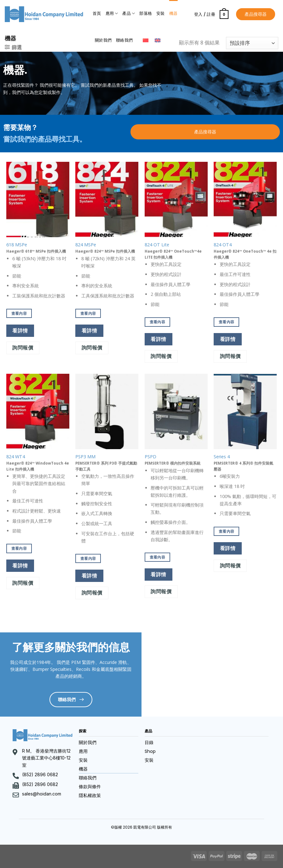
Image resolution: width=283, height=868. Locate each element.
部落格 (146, 13)
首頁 (97, 13)
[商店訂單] (252, 43)
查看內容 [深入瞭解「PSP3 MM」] (88, 558)
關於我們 (103, 40)
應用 (112, 13)
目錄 (149, 742)
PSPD (150, 457)
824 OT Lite (157, 245)
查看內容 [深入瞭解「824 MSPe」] (88, 313)
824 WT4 (16, 457)
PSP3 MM (85, 457)
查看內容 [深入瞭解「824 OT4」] (226, 322)
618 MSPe (17, 245)
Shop (150, 751)
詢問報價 (23, 348)
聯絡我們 (124, 40)
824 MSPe (86, 245)
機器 (173, 13)
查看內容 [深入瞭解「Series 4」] (226, 531)
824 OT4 (223, 245)
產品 (129, 13)
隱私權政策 (90, 795)
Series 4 (222, 457)
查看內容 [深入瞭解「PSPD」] (157, 557)
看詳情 (20, 331)
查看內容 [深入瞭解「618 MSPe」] (19, 313)
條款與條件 (90, 787)
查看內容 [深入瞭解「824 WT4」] (19, 548)
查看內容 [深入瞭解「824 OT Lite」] (157, 322)
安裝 (161, 13)
